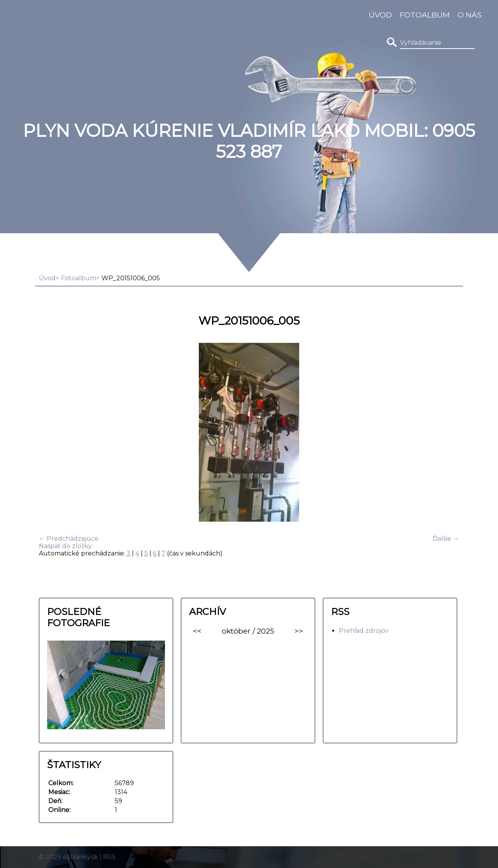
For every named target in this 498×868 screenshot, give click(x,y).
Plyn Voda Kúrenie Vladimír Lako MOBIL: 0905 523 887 (249, 141)
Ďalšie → (446, 539)
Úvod (380, 15)
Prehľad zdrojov (364, 631)
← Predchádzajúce (69, 539)
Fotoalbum (425, 15)
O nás (470, 15)
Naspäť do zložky (65, 546)
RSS (109, 857)
